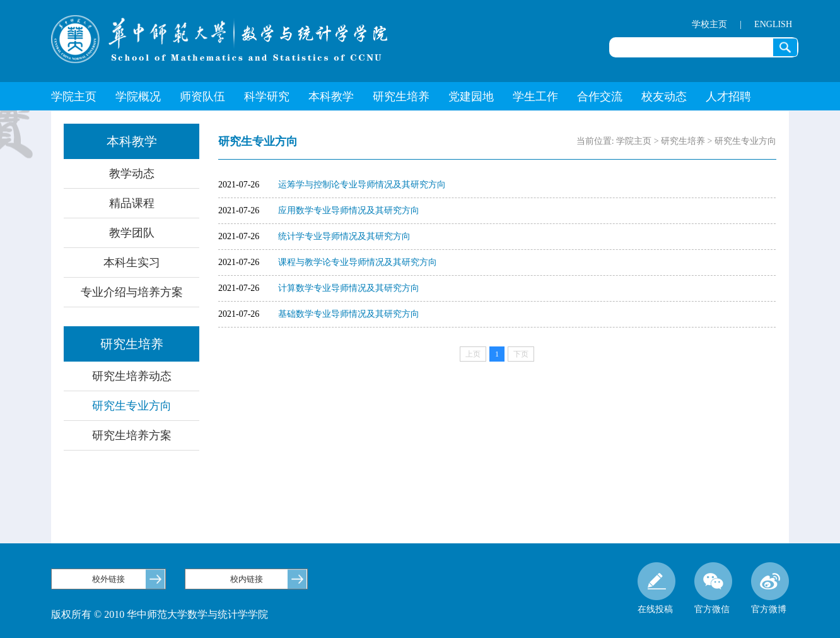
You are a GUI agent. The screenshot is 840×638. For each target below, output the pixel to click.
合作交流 (600, 97)
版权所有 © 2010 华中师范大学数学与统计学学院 (160, 614)
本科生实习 (132, 263)
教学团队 (132, 233)
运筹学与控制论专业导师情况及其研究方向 (362, 185)
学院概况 (138, 97)
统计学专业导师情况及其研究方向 (344, 236)
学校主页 (709, 24)
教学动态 (132, 174)
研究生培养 (401, 97)
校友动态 (664, 97)
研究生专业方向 (132, 406)
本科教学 (331, 97)
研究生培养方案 (132, 435)
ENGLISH (773, 24)
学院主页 (74, 97)
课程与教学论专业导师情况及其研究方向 (358, 262)
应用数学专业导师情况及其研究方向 (349, 210)
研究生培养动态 (132, 376)
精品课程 (132, 203)
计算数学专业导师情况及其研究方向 (349, 288)
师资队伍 (202, 97)
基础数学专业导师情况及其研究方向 (349, 314)
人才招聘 (728, 97)
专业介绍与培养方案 (132, 292)
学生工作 (535, 97)
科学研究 (267, 97)
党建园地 (471, 97)
